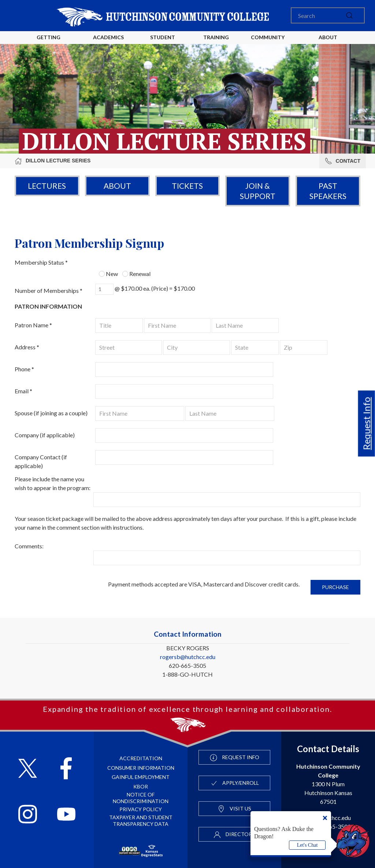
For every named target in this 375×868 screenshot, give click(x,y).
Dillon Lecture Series (53, 161)
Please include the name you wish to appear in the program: (53, 483)
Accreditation (141, 758)
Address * (27, 347)
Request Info (367, 424)
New (108, 274)
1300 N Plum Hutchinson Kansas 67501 (328, 784)
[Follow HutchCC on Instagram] (28, 815)
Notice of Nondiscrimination (141, 798)
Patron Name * (33, 325)
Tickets (187, 186)
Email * (23, 391)
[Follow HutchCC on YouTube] (66, 815)
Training (216, 37)
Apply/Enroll (235, 783)
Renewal (136, 274)
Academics (108, 37)
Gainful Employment (141, 777)
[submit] (349, 15)
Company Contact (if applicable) (41, 461)
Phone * (24, 369)
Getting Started (49, 43)
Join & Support (258, 191)
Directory (234, 835)
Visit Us (234, 809)
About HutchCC (328, 43)
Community (268, 37)
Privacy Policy (141, 809)
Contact (343, 161)
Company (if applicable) (45, 435)
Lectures (47, 186)
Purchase (335, 587)
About (117, 186)
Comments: (29, 546)
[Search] (328, 15)
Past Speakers (328, 191)
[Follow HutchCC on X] (28, 769)
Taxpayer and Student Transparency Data (141, 821)
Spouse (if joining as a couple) (51, 413)
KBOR (141, 786)
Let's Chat (307, 845)
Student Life (164, 43)
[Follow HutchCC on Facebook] (66, 769)
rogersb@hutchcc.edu (188, 657)
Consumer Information (141, 768)
